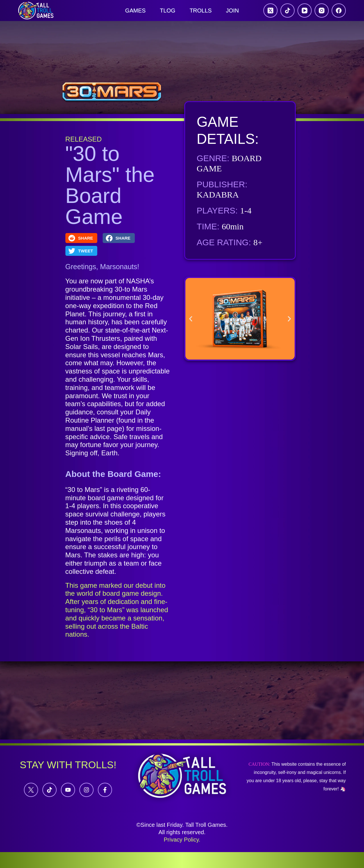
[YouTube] (305, 11)
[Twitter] (31, 790)
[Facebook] (339, 11)
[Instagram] (322, 11)
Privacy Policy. (182, 840)
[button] (81, 238)
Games (135, 11)
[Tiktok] (49, 790)
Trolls (201, 11)
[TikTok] (288, 11)
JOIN (232, 11)
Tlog (167, 11)
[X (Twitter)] (270, 11)
